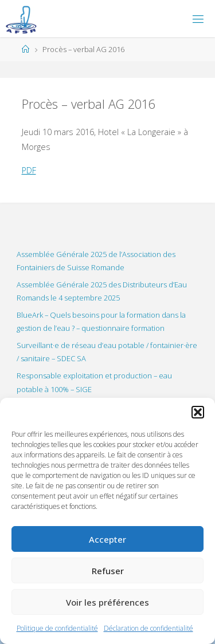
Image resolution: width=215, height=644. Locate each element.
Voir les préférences (107, 602)
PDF (29, 170)
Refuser (108, 571)
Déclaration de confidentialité (148, 628)
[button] (198, 412)
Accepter (107, 539)
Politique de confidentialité (57, 628)
